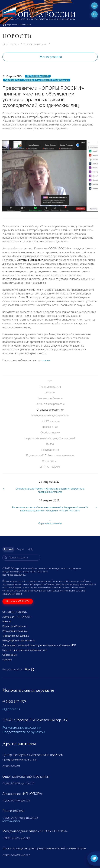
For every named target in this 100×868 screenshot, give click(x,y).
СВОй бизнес (50, 461)
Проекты (7, 660)
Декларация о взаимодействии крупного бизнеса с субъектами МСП (39, 645)
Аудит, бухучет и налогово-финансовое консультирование (37, 80)
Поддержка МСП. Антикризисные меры (50, 455)
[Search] (21, 558)
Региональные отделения (22, 728)
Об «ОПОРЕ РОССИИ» (15, 612)
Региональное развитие (50, 404)
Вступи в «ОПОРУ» (18, 601)
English (21, 549)
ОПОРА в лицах (50, 421)
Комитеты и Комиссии (14, 626)
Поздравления (50, 450)
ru (95, 14)
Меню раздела (51, 57)
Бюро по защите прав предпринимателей (50, 438)
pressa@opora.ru (11, 821)
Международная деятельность (50, 415)
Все (50, 381)
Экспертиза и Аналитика (16, 636)
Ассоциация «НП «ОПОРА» (17, 617)
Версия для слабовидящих (17, 25)
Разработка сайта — (18, 669)
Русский (8, 549)
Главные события (50, 387)
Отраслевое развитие (35, 44)
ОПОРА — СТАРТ (50, 467)
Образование (10, 655)
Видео (50, 444)
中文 (31, 549)
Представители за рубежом (24, 732)
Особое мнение (50, 433)
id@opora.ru (11, 709)
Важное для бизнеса (50, 398)
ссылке (46, 364)
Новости (14, 44)
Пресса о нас (50, 427)
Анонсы (50, 393)
